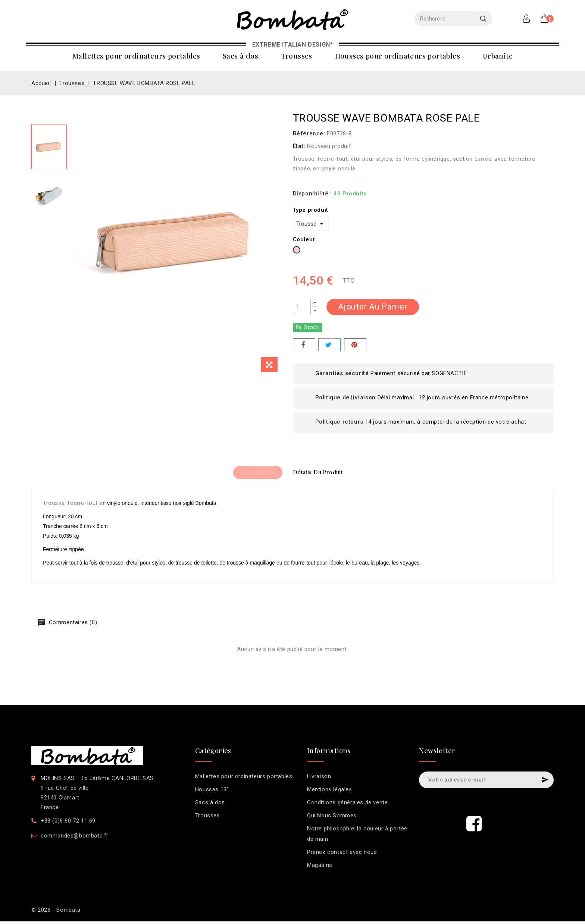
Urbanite (498, 56)
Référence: (309, 133)
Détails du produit (321, 474)
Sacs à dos (240, 56)
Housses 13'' (212, 792)
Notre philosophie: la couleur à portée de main (357, 836)
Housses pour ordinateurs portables (398, 56)
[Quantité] (302, 307)
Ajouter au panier (373, 307)
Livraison (319, 779)
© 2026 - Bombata (56, 912)
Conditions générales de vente (347, 805)
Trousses (297, 56)
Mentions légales (330, 792)
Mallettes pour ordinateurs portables (136, 56)
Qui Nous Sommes (332, 818)
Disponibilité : (312, 194)
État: (299, 146)
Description (254, 474)
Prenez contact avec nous (342, 855)
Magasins (320, 868)
